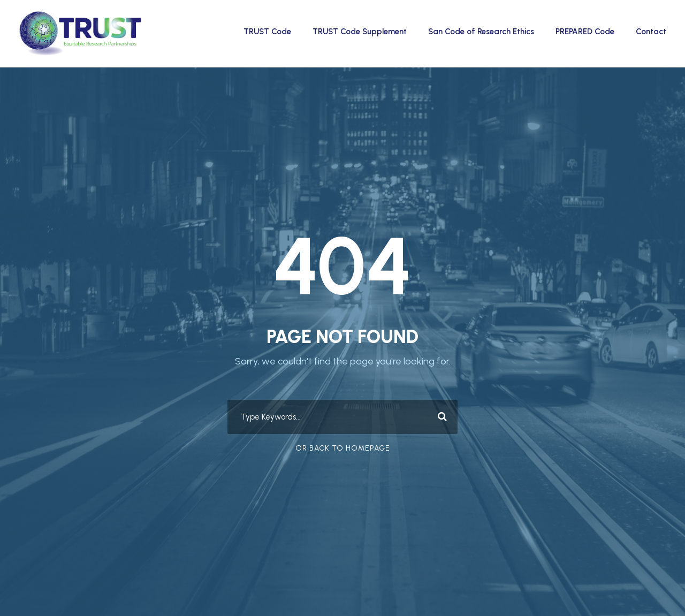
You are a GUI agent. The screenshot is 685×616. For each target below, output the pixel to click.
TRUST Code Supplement (360, 32)
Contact (651, 32)
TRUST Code (267, 32)
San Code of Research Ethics (481, 32)
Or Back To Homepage (343, 448)
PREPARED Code (585, 32)
